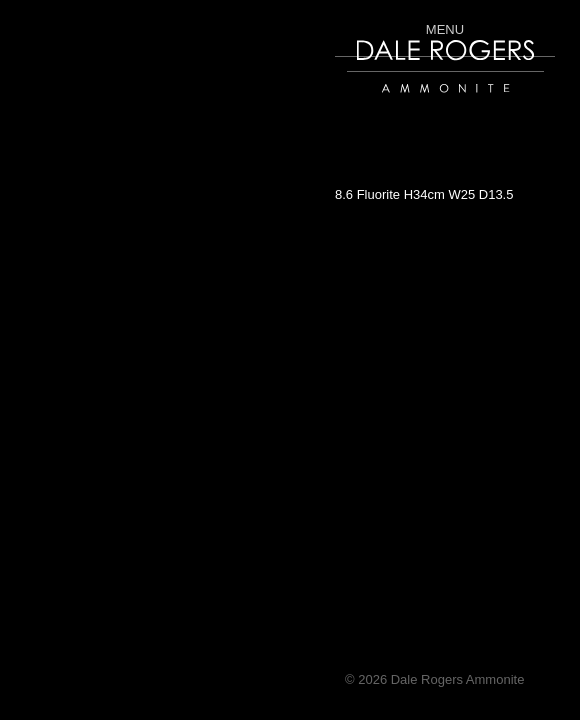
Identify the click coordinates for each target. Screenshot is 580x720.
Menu (445, 29)
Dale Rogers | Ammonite (417, 102)
